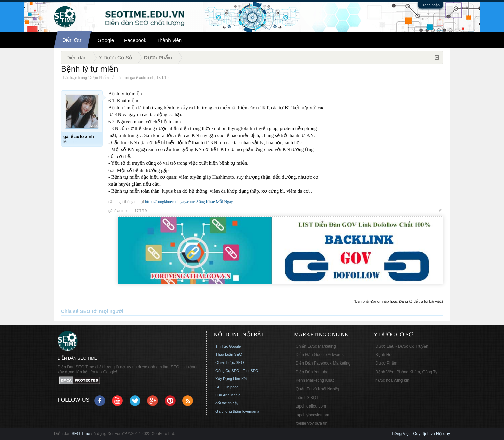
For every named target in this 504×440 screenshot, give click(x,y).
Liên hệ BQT (307, 398)
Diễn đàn (72, 40)
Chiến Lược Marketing (316, 346)
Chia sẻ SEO (76, 311)
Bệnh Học (384, 355)
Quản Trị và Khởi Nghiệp (318, 389)
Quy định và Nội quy (431, 434)
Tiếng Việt (400, 434)
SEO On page (227, 387)
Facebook (135, 40)
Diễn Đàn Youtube (312, 372)
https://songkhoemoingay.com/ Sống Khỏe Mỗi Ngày (189, 202)
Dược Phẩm (99, 78)
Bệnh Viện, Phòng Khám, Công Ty (406, 372)
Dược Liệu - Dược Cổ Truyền (402, 346)
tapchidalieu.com (311, 406)
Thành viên (169, 40)
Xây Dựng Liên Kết (231, 379)
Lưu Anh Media (228, 395)
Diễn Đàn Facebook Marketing (323, 363)
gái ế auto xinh (142, 78)
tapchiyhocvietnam (312, 415)
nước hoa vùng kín (392, 380)
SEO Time (81, 434)
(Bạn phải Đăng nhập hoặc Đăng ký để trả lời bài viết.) (398, 301)
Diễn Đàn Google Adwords (320, 355)
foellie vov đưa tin (312, 423)
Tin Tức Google (228, 346)
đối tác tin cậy (227, 403)
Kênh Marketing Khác (315, 380)
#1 (441, 211)
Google (106, 40)
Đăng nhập (431, 5)
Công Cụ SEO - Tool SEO (237, 371)
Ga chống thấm (228, 411)
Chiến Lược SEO (230, 362)
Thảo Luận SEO (229, 354)
